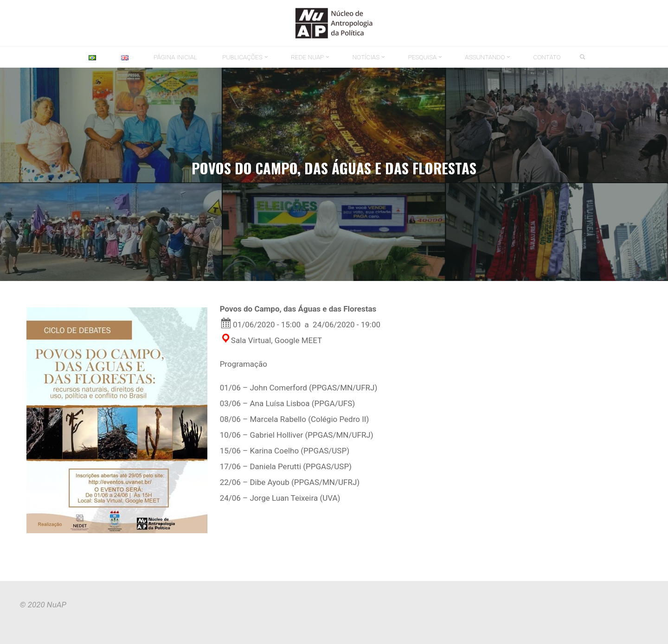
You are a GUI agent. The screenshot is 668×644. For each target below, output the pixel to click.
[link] (583, 57)
